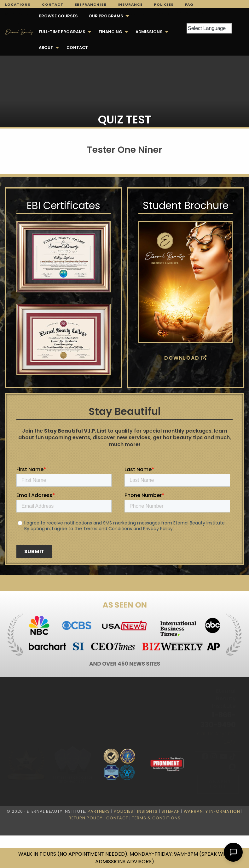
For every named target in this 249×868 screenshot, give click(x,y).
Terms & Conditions (156, 818)
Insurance (130, 4)
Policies (164, 4)
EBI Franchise (90, 4)
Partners (99, 811)
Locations (18, 4)
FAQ (189, 4)
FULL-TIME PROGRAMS (62, 32)
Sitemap (171, 811)
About (46, 48)
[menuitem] (58, 16)
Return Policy (86, 818)
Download (186, 358)
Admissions (149, 32)
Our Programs (106, 16)
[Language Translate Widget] (209, 28)
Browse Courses (58, 16)
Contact (53, 4)
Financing (110, 32)
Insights (147, 811)
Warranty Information (212, 811)
